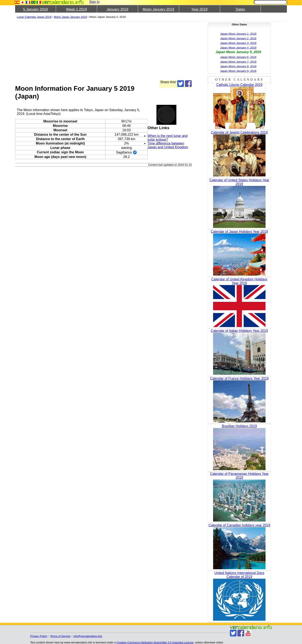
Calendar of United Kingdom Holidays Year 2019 (239, 281)
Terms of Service (60, 636)
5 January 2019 (36, 9)
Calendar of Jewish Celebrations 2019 (239, 132)
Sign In (94, 2)
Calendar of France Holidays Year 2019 (239, 378)
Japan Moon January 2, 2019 (238, 38)
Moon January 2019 (158, 9)
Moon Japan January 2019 (70, 17)
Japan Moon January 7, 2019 (238, 62)
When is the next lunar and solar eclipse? (168, 138)
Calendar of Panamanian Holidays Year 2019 (239, 476)
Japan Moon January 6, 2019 (238, 57)
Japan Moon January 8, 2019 (238, 66)
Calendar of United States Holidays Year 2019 (239, 182)
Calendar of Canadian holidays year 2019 (239, 525)
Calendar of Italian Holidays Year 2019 (239, 331)
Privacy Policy (39, 636)
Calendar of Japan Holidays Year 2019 (239, 232)
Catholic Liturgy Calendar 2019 (239, 85)
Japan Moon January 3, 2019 (238, 43)
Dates (240, 9)
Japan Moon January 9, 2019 (238, 71)
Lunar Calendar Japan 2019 (34, 17)
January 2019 (117, 9)
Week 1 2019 (77, 9)
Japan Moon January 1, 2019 (238, 34)
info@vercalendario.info (88, 636)
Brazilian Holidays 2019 (239, 426)
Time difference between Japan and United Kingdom (168, 145)
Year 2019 (199, 9)
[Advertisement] (103, 51)
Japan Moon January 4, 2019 (238, 48)
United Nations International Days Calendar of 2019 (239, 575)
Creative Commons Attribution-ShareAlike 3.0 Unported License (155, 642)
